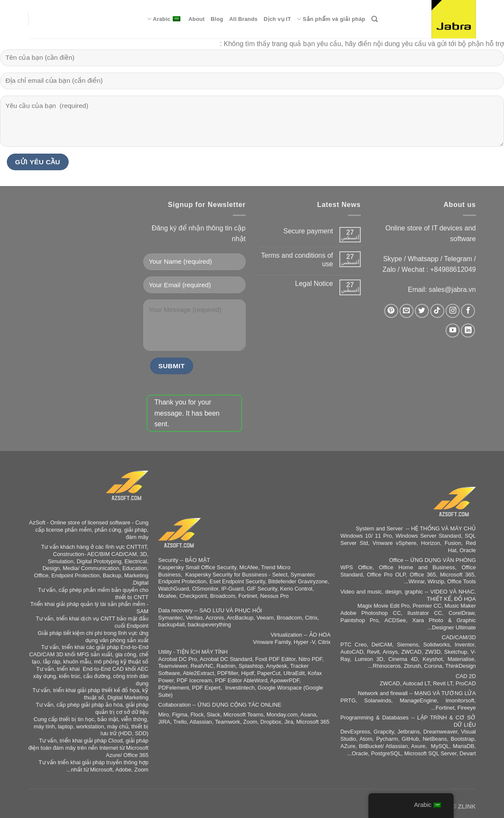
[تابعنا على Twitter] (422, 311)
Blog (217, 19)
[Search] (375, 19)
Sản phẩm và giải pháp (331, 19)
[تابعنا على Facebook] (468, 311)
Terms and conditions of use (297, 259)
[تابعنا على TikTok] (437, 311)
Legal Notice (314, 284)
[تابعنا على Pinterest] (391, 311)
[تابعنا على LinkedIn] (468, 330)
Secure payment (308, 231)
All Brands (244, 19)
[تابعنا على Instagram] (453, 311)
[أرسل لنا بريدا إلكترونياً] (407, 311)
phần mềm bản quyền (111, 590)
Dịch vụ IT (277, 19)
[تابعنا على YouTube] (453, 330)
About (197, 19)
